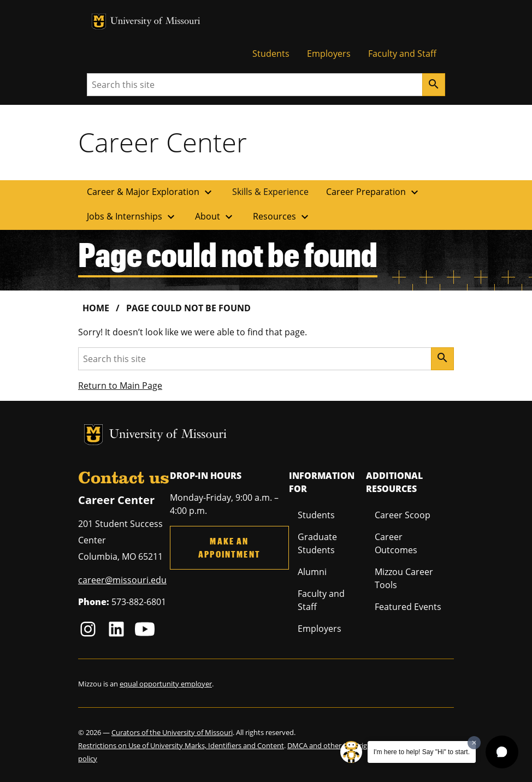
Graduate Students (317, 543)
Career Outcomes (396, 543)
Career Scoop (403, 515)
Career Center (162, 142)
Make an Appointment (229, 547)
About (215, 217)
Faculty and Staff (402, 54)
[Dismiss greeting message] (474, 743)
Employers (329, 54)
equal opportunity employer (166, 684)
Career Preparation (374, 192)
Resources (282, 217)
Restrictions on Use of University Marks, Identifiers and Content (181, 745)
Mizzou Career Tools (404, 578)
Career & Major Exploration (151, 192)
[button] (502, 752)
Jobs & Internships (132, 217)
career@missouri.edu (122, 580)
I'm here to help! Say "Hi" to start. (422, 752)
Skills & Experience (270, 192)
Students (271, 54)
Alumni (312, 572)
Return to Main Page (120, 386)
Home (96, 308)
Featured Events (408, 607)
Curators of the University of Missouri (172, 732)
